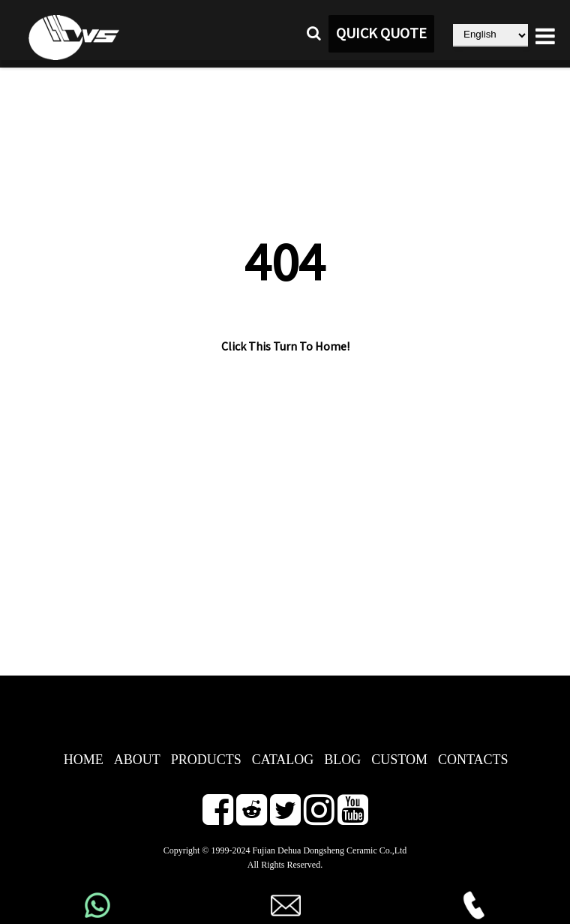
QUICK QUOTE (381, 34)
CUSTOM (399, 760)
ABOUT (137, 760)
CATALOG (283, 760)
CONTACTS (473, 760)
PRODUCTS (206, 760)
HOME (84, 760)
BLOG (342, 760)
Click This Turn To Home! (285, 347)
